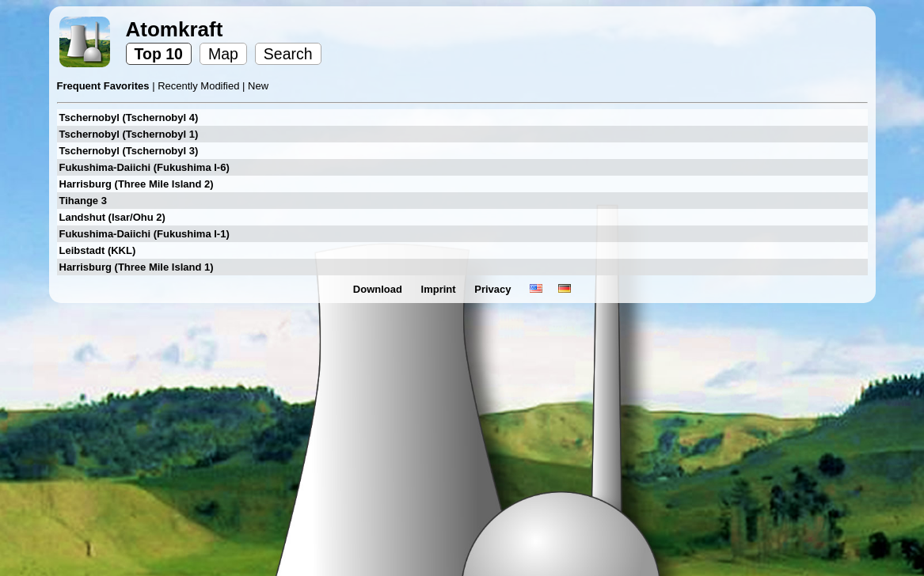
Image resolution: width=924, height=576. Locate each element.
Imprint (440, 289)
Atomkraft (175, 29)
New (258, 86)
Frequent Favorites (105, 86)
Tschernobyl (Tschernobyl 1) (129, 134)
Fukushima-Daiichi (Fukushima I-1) (144, 234)
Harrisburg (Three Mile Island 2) (137, 184)
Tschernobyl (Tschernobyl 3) (129, 151)
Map (223, 54)
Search (288, 54)
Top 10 (159, 54)
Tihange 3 (83, 201)
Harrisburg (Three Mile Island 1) (137, 267)
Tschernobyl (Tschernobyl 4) (129, 117)
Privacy (494, 289)
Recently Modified (200, 86)
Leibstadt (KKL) (98, 250)
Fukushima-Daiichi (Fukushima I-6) (144, 167)
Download (379, 289)
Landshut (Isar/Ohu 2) (112, 217)
